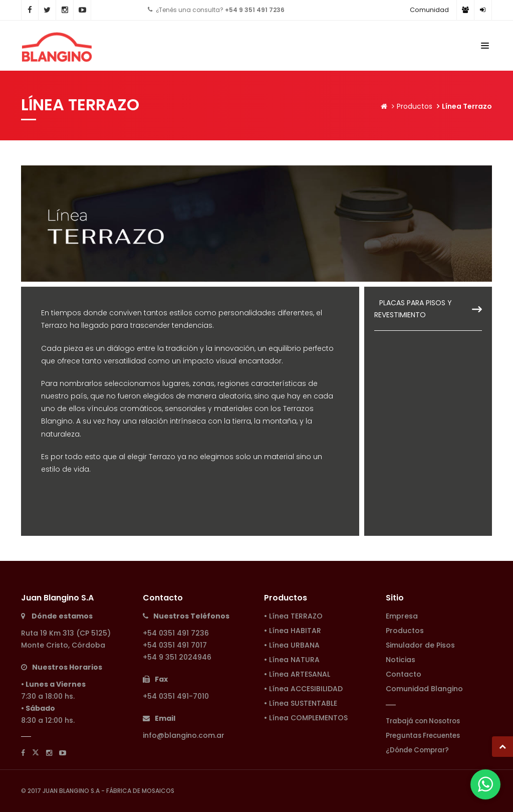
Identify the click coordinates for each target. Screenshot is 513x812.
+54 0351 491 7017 (175, 645)
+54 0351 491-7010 (176, 696)
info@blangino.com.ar (184, 735)
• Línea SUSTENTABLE (301, 703)
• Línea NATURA (292, 660)
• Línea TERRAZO (293, 616)
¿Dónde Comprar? (417, 750)
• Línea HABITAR (293, 631)
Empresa (402, 616)
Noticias (401, 660)
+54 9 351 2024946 (177, 657)
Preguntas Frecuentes (423, 736)
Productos (415, 106)
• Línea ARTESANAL (297, 674)
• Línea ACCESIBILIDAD (303, 689)
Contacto (404, 674)
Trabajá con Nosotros (423, 721)
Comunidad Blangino (424, 689)
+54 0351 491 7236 (176, 633)
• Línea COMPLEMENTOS (306, 718)
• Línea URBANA (292, 645)
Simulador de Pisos (420, 645)
